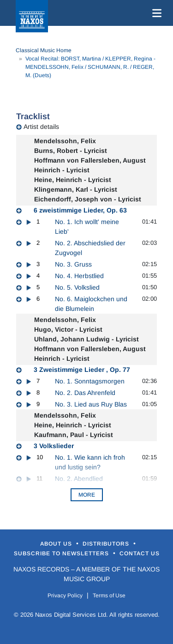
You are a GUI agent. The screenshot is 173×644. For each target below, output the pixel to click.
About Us (57, 544)
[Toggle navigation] (155, 13)
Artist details (41, 127)
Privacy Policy (65, 595)
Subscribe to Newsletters (62, 553)
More (87, 495)
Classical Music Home (44, 50)
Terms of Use (109, 595)
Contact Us (140, 553)
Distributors (107, 544)
